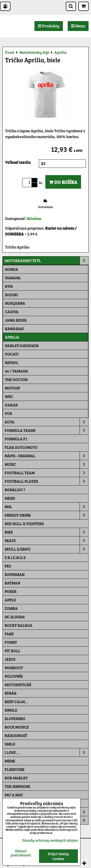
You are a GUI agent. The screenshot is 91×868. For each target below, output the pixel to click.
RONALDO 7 (15, 490)
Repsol (12, 362)
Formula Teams (46, 430)
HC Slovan (15, 617)
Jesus (10, 659)
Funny (11, 642)
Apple (10, 600)
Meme (10, 761)
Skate (46, 541)
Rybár (11, 693)
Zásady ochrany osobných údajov (50, 840)
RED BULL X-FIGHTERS (24, 523)
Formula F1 (16, 439)
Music (46, 464)
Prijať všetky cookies (58, 856)
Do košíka (63, 182)
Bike (46, 532)
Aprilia (12, 337)
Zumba (11, 608)
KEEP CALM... (16, 701)
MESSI (10, 498)
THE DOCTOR (16, 379)
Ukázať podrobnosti (21, 853)
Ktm (9, 286)
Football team (46, 473)
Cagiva (12, 312)
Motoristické (18, 685)
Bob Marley (16, 778)
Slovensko (15, 718)
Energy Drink (46, 515)
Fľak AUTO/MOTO (21, 447)
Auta (46, 422)
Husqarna (15, 303)
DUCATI (12, 354)
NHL (46, 507)
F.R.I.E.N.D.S (15, 557)
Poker (11, 591)
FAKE (9, 634)
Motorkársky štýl (46, 261)
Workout (14, 668)
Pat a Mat (14, 795)
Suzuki (11, 295)
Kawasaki (14, 329)
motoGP (12, 388)
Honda (12, 269)
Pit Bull (12, 651)
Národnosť (16, 735)
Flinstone (15, 769)
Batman (12, 583)
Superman (15, 574)
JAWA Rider (16, 320)
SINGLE (11, 710)
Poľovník (14, 676)
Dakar (11, 405)
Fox (8, 413)
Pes (8, 566)
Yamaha (13, 278)
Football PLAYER (46, 481)
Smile (10, 744)
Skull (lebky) (46, 549)
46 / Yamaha (17, 371)
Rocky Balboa (19, 625)
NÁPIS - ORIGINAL (46, 456)
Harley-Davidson (22, 345)
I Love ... (46, 752)
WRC (9, 396)
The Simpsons (17, 786)
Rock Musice (17, 727)
